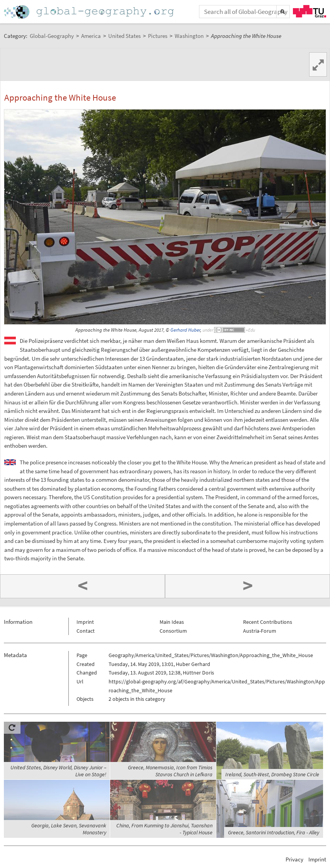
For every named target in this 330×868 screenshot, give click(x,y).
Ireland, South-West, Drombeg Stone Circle (272, 774)
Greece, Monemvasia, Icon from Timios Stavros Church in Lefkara (170, 771)
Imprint (85, 622)
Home (90, 12)
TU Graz (310, 11)
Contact (86, 631)
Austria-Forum (260, 631)
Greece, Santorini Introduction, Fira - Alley (274, 832)
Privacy (294, 859)
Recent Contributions (268, 622)
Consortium (173, 631)
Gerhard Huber (185, 330)
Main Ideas (172, 622)
